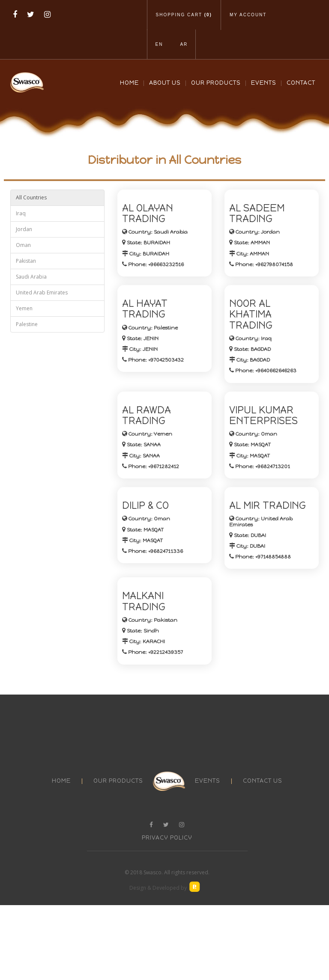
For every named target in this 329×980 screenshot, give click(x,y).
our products (118, 856)
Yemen (24, 308)
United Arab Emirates (42, 293)
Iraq (21, 213)
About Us (165, 83)
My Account (248, 15)
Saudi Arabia (31, 277)
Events (264, 83)
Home (129, 83)
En (159, 44)
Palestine (27, 324)
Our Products (216, 83)
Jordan (24, 229)
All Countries (31, 197)
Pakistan (26, 261)
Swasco (153, 947)
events (208, 856)
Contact (301, 83)
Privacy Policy (167, 913)
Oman (23, 245)
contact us (263, 856)
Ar (184, 44)
